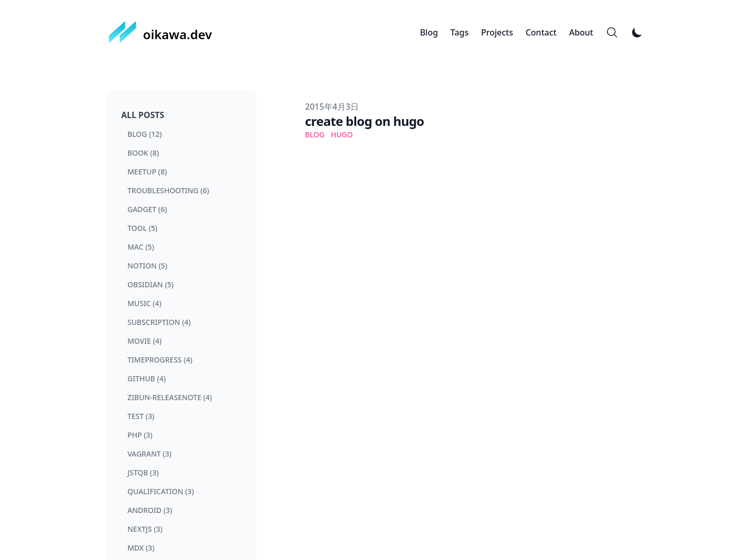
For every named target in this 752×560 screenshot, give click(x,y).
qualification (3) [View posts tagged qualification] (161, 491)
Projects (497, 32)
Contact (541, 32)
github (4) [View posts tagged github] (146, 378)
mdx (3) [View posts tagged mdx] (141, 548)
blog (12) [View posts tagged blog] (145, 134)
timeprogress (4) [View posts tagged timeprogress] (160, 360)
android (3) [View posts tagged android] (150, 510)
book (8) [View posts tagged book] (143, 153)
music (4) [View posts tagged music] (144, 303)
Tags (460, 32)
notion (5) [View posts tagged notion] (147, 266)
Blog (429, 32)
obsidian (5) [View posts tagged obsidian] (150, 284)
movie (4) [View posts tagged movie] (144, 341)
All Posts (143, 115)
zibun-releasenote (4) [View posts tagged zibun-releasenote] (170, 397)
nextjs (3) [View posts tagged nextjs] (145, 529)
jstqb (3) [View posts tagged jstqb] (143, 472)
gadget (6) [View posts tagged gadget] (147, 209)
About (581, 32)
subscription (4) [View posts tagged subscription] (159, 322)
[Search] (612, 32)
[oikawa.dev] (160, 32)
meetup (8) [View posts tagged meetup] (147, 172)
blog (315, 135)
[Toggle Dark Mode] (637, 32)
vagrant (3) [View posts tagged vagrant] (149, 454)
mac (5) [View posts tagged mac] (141, 247)
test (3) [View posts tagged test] (141, 416)
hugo (342, 135)
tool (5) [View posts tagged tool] (142, 228)
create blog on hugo (365, 121)
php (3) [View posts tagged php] (140, 435)
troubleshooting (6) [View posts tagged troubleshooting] (168, 190)
